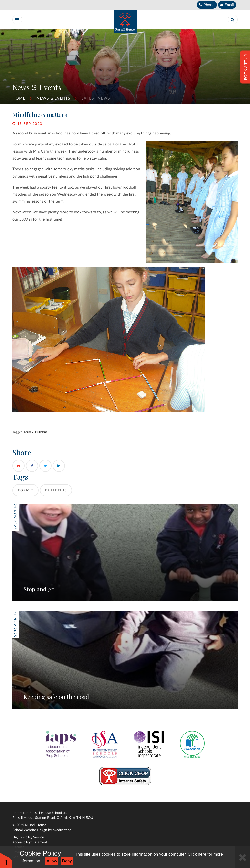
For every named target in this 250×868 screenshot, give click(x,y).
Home (19, 98)
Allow (52, 861)
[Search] (233, 20)
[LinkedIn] (59, 466)
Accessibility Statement (30, 842)
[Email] (227, 5)
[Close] (243, 857)
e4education (62, 830)
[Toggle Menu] (17, 20)
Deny (67, 861)
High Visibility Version (28, 837)
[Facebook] (32, 466)
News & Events (53, 98)
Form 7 (29, 432)
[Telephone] (207, 5)
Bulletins (41, 432)
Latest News (96, 98)
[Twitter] (45, 466)
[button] (6, 860)
